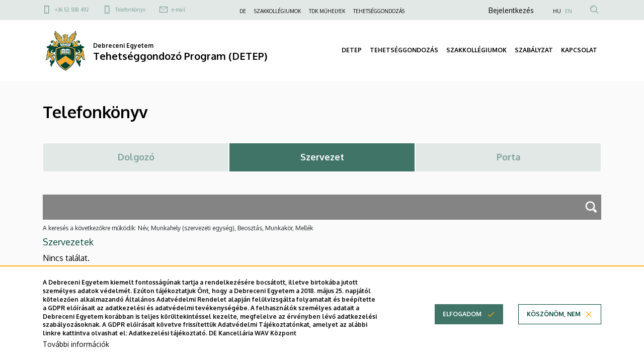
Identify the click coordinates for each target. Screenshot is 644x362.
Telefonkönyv (130, 10)
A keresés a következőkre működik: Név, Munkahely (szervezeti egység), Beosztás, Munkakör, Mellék (178, 228)
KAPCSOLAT (579, 50)
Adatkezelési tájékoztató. (168, 336)
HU (557, 11)
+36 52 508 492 (72, 10)
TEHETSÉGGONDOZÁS (379, 11)
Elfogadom (462, 316)
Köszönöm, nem (554, 316)
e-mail (178, 10)
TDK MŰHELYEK (327, 11)
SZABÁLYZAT (534, 50)
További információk (76, 346)
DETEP (352, 50)
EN (569, 11)
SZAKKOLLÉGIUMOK (277, 11)
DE (243, 11)
